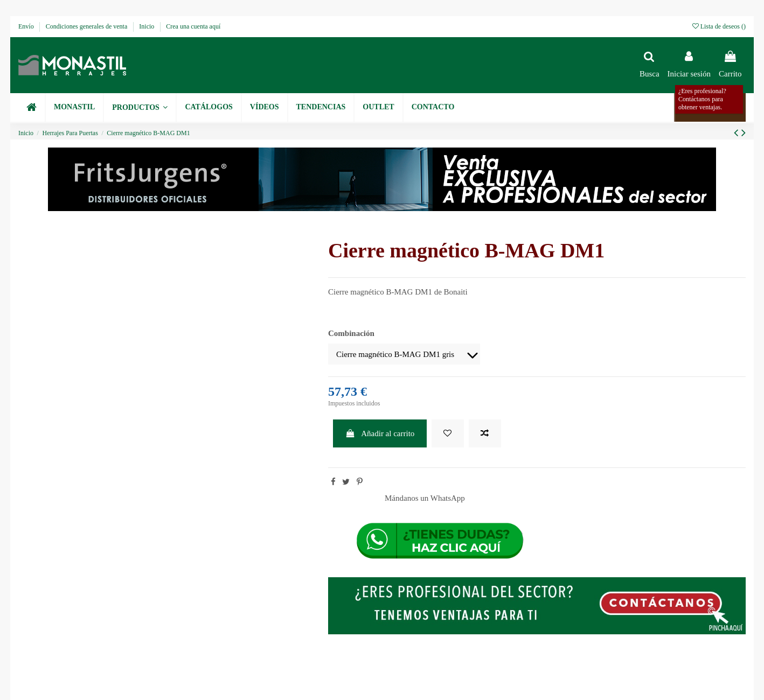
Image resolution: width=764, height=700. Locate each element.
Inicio (147, 26)
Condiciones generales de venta (88, 26)
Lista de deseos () (719, 26)
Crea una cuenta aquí (193, 26)
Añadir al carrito (380, 433)
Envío (27, 26)
